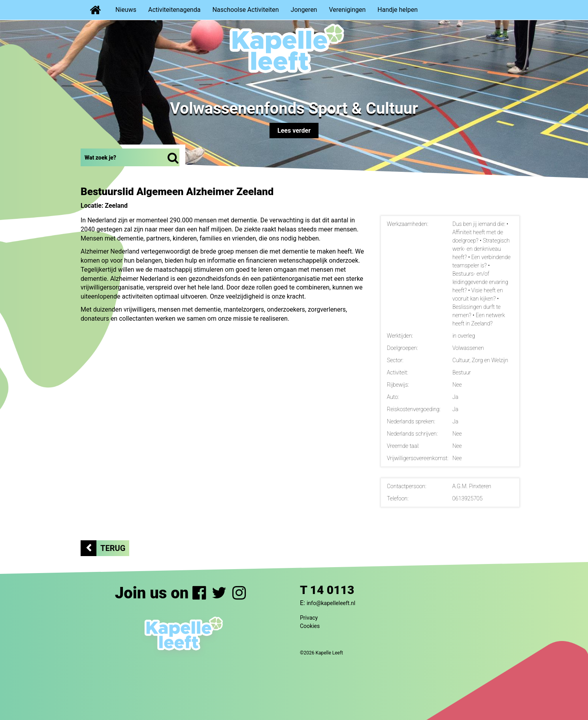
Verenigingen (347, 10)
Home (95, 10)
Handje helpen (398, 10)
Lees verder (294, 131)
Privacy (309, 618)
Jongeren (304, 10)
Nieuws (126, 10)
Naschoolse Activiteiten (245, 10)
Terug (113, 548)
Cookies (310, 626)
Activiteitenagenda (174, 10)
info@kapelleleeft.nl (331, 603)
